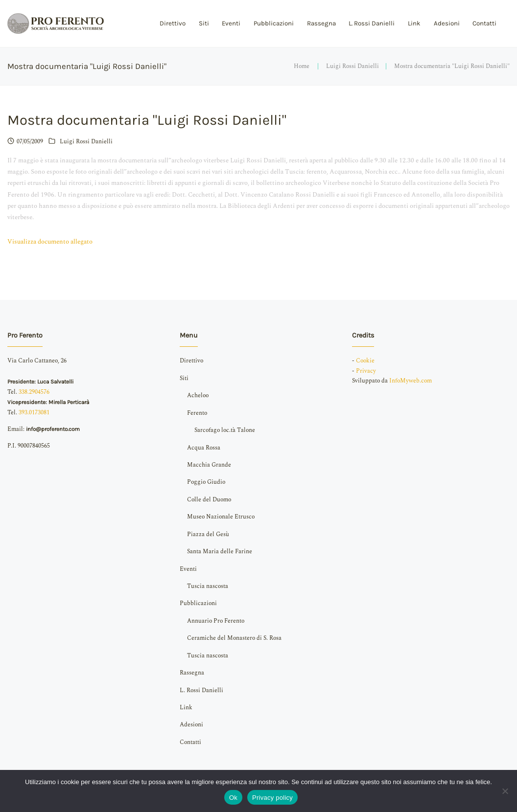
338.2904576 (34, 392)
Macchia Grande (209, 465)
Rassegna (321, 23)
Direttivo (173, 23)
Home (302, 66)
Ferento (197, 413)
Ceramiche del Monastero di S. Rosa (234, 638)
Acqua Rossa (204, 448)
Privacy (366, 371)
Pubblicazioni (274, 23)
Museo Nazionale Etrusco (221, 517)
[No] (505, 791)
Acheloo (198, 395)
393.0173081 (34, 413)
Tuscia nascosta (208, 586)
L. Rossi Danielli (372, 23)
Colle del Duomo (209, 500)
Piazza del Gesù (208, 534)
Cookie (365, 361)
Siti (204, 23)
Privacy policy (272, 798)
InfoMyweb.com (411, 381)
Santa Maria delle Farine (220, 552)
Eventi (231, 23)
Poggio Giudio (206, 482)
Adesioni (447, 23)
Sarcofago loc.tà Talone (225, 430)
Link (414, 23)
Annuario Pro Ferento (216, 621)
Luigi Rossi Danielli (352, 66)
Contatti (484, 23)
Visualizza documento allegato (50, 242)
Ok (233, 798)
